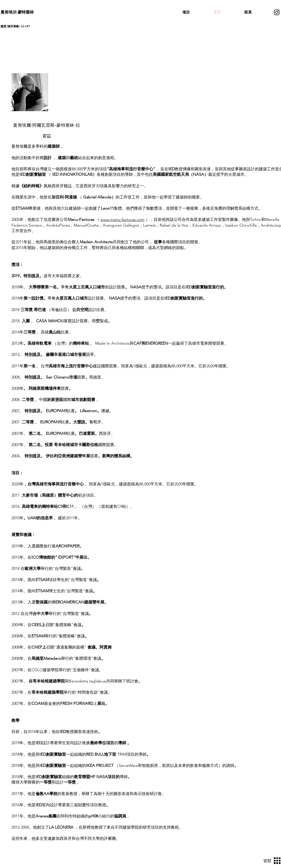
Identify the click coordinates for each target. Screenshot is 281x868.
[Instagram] (277, 12)
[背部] (265, 861)
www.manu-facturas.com (123, 219)
